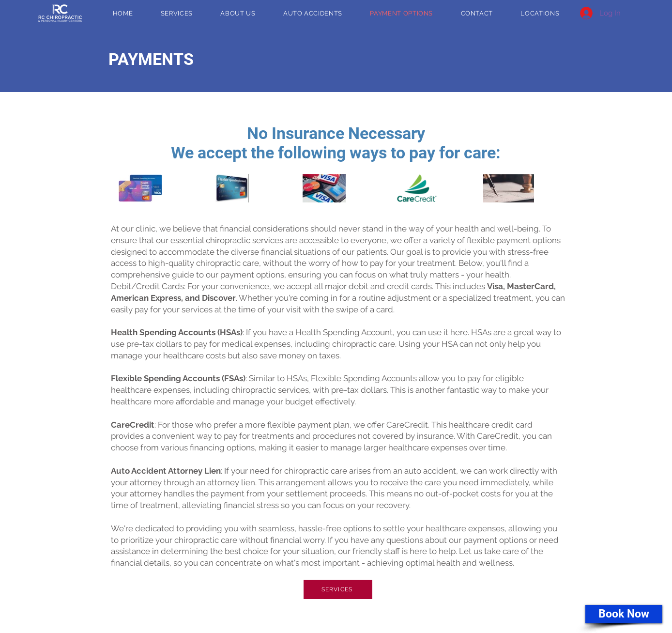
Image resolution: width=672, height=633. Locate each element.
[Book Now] (624, 614)
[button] (540, 13)
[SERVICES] (338, 589)
